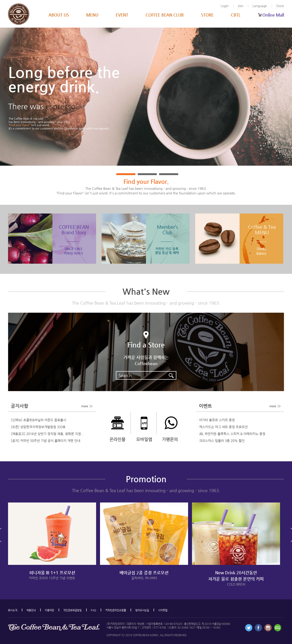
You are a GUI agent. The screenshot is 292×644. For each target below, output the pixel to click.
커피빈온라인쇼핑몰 (116, 610)
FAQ (93, 610)
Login (225, 6)
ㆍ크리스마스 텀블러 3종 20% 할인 (220, 441)
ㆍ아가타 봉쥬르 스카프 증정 (215, 420)
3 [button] (169, 174)
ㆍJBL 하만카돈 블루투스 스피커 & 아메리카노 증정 (231, 434)
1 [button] (126, 174)
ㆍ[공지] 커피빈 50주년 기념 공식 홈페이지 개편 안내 (44, 441)
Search (147, 375)
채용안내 (31, 610)
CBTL (236, 15)
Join (240, 6)
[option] (146, 97)
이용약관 (49, 610)
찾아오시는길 (142, 610)
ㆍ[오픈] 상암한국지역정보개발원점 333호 (37, 427)
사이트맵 (163, 610)
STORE (207, 15)
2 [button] (147, 174)
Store (280, 6)
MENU (92, 15)
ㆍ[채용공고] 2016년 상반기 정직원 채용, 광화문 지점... (46, 434)
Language (260, 6)
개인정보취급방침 (72, 610)
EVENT (122, 15)
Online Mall (273, 15)
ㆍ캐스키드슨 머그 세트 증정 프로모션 (222, 427)
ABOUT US (59, 15)
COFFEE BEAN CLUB (165, 15)
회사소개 (13, 610)
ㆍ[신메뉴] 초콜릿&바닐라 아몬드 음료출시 (37, 420)
